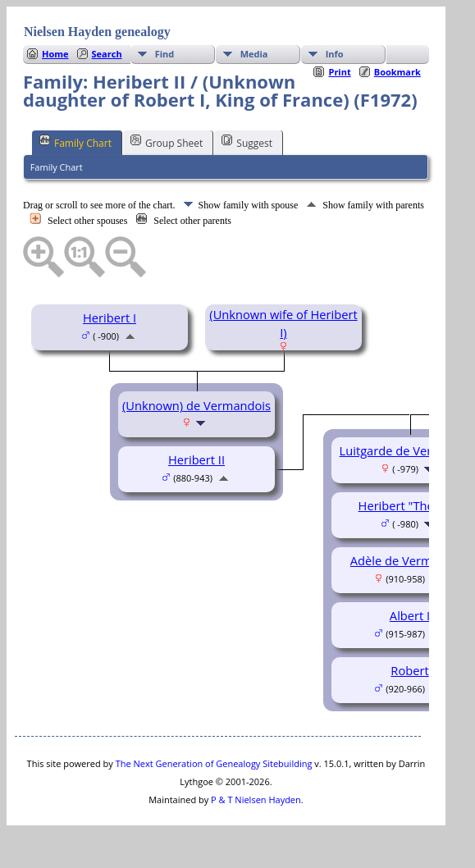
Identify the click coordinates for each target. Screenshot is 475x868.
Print (339, 72)
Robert (409, 670)
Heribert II (196, 459)
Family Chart (75, 142)
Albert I (410, 615)
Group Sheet (167, 142)
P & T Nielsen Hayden (256, 799)
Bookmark (397, 72)
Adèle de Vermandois (410, 560)
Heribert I (110, 318)
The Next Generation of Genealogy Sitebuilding (214, 763)
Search (107, 54)
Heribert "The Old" (410, 505)
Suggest (247, 142)
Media (254, 54)
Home (55, 54)
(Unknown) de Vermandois (196, 405)
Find (165, 54)
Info (335, 54)
